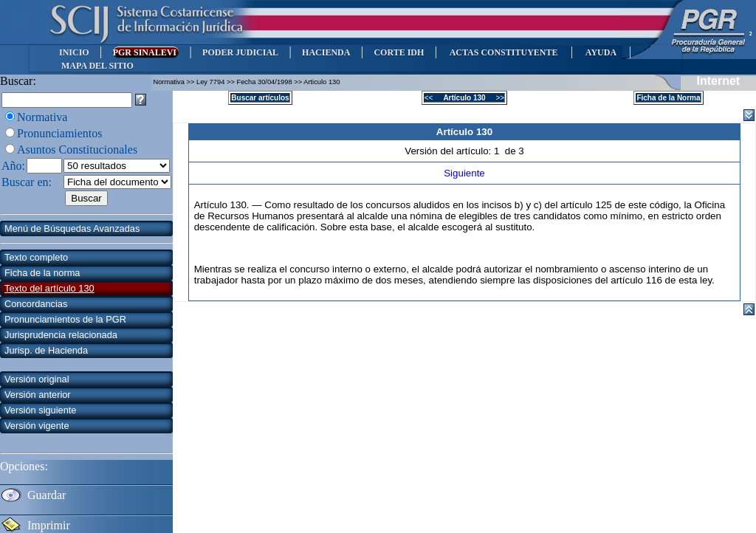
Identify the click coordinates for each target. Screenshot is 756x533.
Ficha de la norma (42, 273)
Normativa (42, 117)
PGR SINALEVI (146, 52)
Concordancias (36, 304)
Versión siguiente (40, 410)
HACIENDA (326, 52)
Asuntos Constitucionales (77, 149)
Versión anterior (38, 395)
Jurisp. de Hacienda (46, 350)
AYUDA (601, 52)
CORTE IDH (399, 52)
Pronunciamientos (60, 133)
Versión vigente (37, 426)
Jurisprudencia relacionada (61, 335)
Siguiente (464, 173)
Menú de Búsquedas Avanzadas (72, 228)
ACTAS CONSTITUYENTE (504, 52)
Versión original (37, 379)
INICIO (74, 52)
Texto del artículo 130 (49, 288)
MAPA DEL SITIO (97, 66)
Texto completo (36, 257)
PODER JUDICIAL (240, 52)
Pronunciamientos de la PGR (65, 319)
